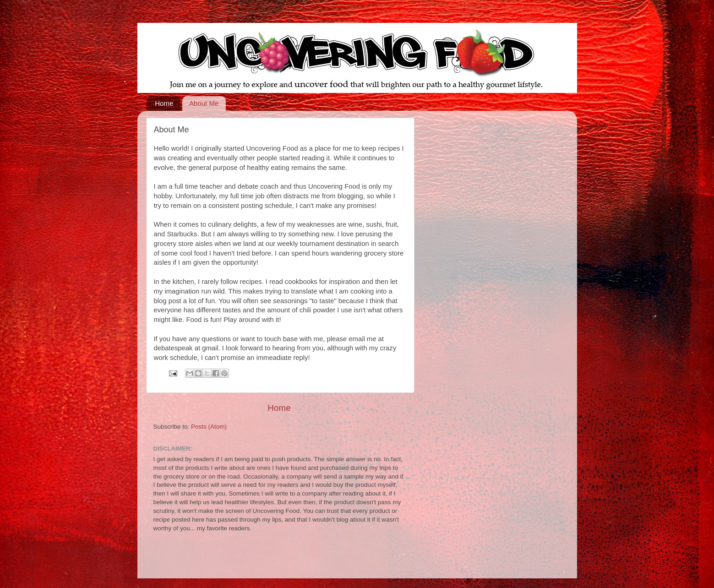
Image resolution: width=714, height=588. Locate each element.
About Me (204, 103)
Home (164, 103)
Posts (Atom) (209, 427)
